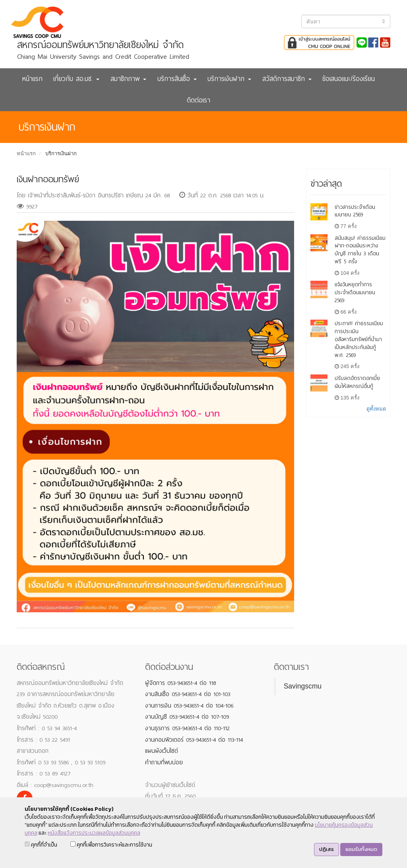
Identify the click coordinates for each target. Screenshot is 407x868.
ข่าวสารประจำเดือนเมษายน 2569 (355, 211)
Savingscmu (303, 686)
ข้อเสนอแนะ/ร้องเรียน (349, 79)
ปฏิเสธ (327, 849)
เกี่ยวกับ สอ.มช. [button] (76, 79)
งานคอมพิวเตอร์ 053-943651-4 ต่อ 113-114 (194, 740)
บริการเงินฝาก (61, 153)
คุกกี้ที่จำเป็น (41, 845)
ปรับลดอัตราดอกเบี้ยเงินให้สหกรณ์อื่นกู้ (357, 382)
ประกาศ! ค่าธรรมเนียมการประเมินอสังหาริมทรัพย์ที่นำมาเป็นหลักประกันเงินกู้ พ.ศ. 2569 (359, 339)
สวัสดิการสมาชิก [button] (287, 79)
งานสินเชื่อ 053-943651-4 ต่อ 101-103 (188, 694)
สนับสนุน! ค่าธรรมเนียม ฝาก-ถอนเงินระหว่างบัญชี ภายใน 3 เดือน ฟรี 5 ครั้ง (360, 250)
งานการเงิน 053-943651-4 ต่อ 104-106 (189, 706)
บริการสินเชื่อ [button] (177, 79)
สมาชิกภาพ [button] (128, 79)
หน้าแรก (32, 79)
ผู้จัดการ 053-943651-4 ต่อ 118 (180, 683)
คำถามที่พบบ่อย (164, 762)
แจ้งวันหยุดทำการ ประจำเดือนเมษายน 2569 (355, 292)
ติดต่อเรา (199, 100)
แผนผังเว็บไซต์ (162, 751)
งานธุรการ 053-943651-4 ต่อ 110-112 (187, 728)
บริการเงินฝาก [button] (229, 79)
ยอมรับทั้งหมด (361, 849)
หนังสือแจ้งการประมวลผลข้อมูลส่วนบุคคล (94, 833)
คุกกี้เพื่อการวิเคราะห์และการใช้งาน (111, 845)
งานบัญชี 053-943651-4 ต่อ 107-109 (187, 717)
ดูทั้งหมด (376, 409)
